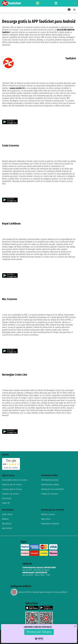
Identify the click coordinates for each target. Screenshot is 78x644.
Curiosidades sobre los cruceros (15, 480)
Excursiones (7, 498)
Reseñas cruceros (48, 514)
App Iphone (7, 524)
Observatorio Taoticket (50, 524)
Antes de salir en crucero (12, 485)
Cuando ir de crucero (10, 494)
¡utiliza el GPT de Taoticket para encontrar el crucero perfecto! (39, 592)
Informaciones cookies (50, 485)
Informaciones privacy (50, 480)
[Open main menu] (74, 10)
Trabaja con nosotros (50, 494)
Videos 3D (6, 503)
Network (5, 519)
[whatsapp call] (38, 3)
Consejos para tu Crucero (12, 489)
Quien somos (7, 514)
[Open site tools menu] (74, 3)
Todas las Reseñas (11, 468)
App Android (7, 528)
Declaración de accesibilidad (52, 489)
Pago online (46, 519)
